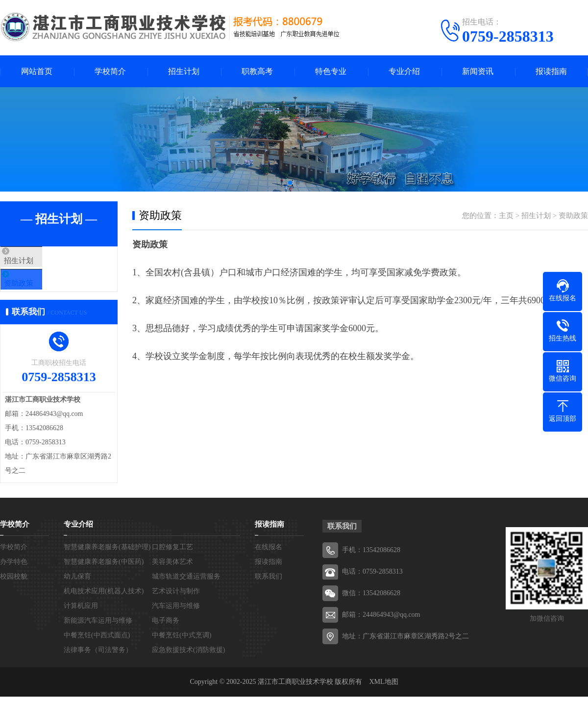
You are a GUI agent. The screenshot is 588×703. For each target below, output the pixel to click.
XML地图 (383, 694)
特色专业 (331, 71)
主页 (506, 216)
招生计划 (184, 71)
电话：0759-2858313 (372, 584)
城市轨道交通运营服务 (186, 589)
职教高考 (257, 71)
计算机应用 (81, 618)
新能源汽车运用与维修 (98, 633)
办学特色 (14, 574)
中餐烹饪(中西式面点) (97, 648)
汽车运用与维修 (176, 618)
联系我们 (269, 589)
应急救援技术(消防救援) (188, 663)
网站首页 (37, 71)
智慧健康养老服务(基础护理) (107, 560)
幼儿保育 (77, 589)
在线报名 (269, 560)
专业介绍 (404, 71)
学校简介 (110, 71)
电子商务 (166, 633)
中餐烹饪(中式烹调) (182, 648)
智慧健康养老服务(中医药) (104, 574)
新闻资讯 (478, 71)
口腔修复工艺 (172, 560)
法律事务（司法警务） (98, 663)
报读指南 (551, 71)
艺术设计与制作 (176, 604)
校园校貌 (14, 589)
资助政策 (38, 290)
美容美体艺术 (172, 574)
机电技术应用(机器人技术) (104, 604)
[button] (290, 183)
